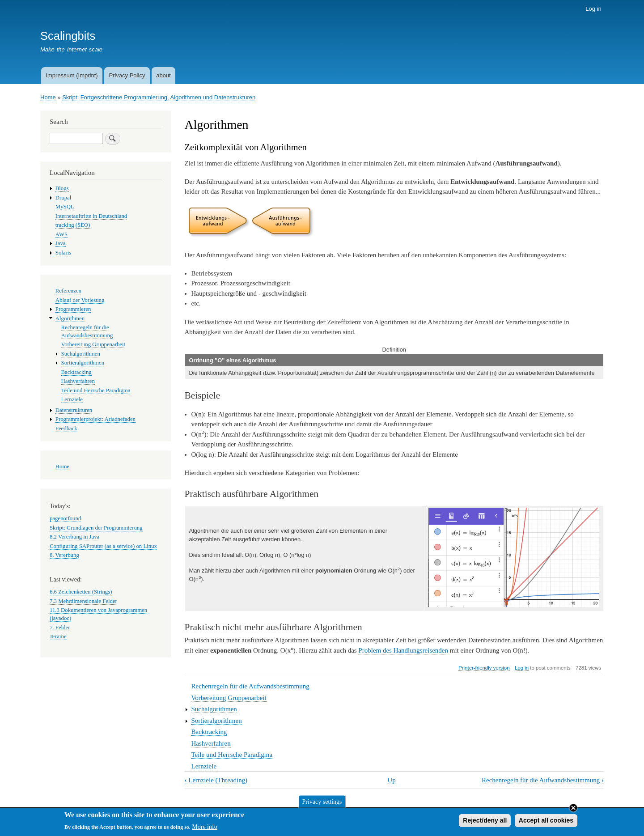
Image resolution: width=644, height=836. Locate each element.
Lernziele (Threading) (216, 780)
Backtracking (209, 732)
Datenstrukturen (74, 410)
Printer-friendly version (484, 668)
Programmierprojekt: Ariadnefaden (95, 419)
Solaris (64, 253)
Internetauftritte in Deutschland (91, 216)
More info (204, 829)
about (163, 75)
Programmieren (73, 309)
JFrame (58, 637)
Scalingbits (68, 36)
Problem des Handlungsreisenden (403, 650)
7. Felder (60, 628)
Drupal (64, 198)
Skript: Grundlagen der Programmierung (96, 528)
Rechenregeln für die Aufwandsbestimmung (250, 686)
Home (48, 97)
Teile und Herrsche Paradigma (232, 755)
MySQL (65, 207)
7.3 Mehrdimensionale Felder (83, 601)
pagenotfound (65, 518)
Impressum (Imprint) (72, 75)
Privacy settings (322, 804)
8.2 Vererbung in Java (74, 537)
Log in (593, 9)
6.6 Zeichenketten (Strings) (81, 592)
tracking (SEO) (73, 225)
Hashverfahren (211, 743)
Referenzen (68, 291)
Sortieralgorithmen (216, 721)
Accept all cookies (546, 822)
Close (573, 810)
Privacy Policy (127, 75)
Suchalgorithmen (214, 709)
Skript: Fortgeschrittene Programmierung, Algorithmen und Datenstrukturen (159, 97)
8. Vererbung (64, 555)
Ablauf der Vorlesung (80, 300)
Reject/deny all (485, 822)
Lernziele (204, 766)
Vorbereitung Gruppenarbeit (229, 698)
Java (61, 243)
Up (391, 780)
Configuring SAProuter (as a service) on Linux (103, 546)
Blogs (62, 188)
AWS (61, 234)
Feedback (66, 429)
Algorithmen (70, 318)
